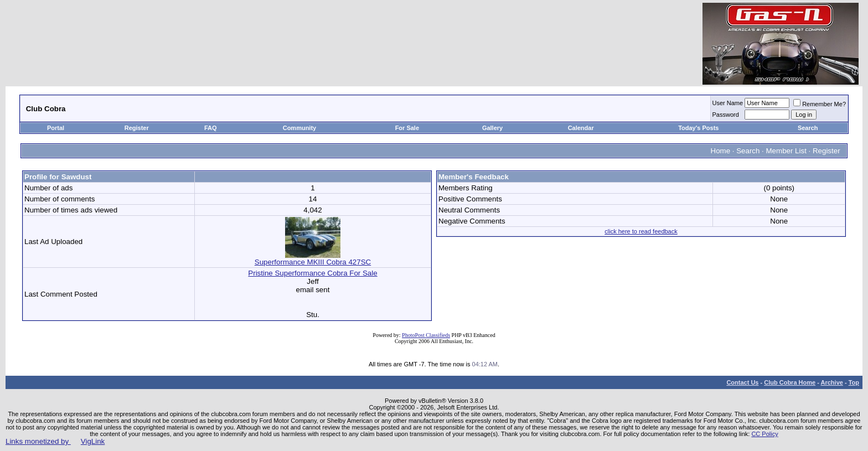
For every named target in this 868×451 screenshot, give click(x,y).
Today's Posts (698, 128)
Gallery (492, 128)
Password (726, 115)
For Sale (407, 128)
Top (854, 382)
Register (137, 128)
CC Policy (764, 434)
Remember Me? (820, 104)
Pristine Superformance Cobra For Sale (312, 273)
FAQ (211, 128)
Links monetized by (55, 441)
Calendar (581, 128)
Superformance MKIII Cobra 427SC (313, 259)
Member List (786, 151)
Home (721, 151)
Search (808, 128)
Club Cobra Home (790, 382)
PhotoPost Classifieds (426, 335)
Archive (832, 382)
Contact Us (742, 382)
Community (301, 128)
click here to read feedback (641, 231)
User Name (728, 103)
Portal (56, 128)
